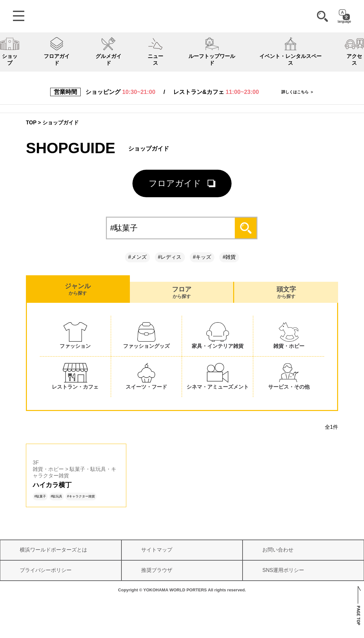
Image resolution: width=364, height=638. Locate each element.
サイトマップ (157, 550)
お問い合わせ (278, 550)
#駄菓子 (40, 496)
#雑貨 (229, 257)
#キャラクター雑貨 (81, 496)
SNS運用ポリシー (283, 570)
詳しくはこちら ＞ (297, 92)
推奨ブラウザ (157, 570)
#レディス (170, 257)
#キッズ (202, 257)
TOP (31, 123)
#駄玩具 (57, 496)
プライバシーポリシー (46, 570)
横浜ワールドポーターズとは (53, 550)
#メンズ (137, 257)
